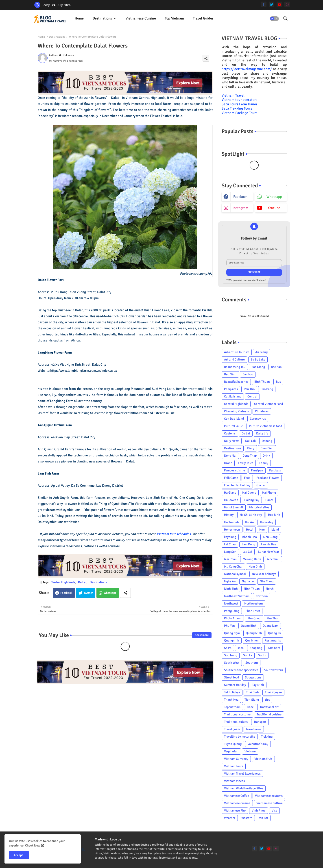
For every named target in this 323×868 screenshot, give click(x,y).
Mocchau (273, 559)
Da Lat (82, 582)
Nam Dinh (255, 567)
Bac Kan (276, 367)
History (229, 515)
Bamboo (248, 374)
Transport (260, 722)
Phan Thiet (253, 611)
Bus (278, 382)
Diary (251, 448)
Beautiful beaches (236, 382)
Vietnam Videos (234, 781)
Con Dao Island (234, 419)
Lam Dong (248, 544)
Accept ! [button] (19, 855)
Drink (266, 456)
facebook (240, 197)
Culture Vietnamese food (265, 426)
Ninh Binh (231, 589)
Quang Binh (249, 626)
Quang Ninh (254, 633)
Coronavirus (258, 419)
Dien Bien (267, 448)
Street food (231, 677)
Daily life (262, 433)
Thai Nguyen (273, 692)
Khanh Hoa (250, 537)
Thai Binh (252, 692)
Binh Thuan (262, 382)
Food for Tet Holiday (237, 485)
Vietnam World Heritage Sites (244, 788)
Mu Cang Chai (233, 567)
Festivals (275, 470)
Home (79, 18)
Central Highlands (63, 582)
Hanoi (269, 500)
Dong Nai (230, 456)
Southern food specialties (241, 670)
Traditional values (236, 722)
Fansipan (257, 470)
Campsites (231, 389)
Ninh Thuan (252, 589)
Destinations (102, 18)
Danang (267, 441)
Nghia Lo (248, 581)
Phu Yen (229, 626)
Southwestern (274, 670)
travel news (254, 729)
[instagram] (287, 4)
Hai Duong (249, 493)
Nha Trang (267, 581)
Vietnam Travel (233, 95)
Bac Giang (258, 367)
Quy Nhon (252, 640)
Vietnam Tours (234, 766)
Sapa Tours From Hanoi (239, 104)
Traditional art (269, 707)
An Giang (261, 352)
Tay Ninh (258, 685)
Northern (262, 596)
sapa (241, 648)
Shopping (256, 648)
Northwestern (254, 603)
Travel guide (232, 729)
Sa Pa (228, 648)
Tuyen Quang (233, 744)
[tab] (79, 18)
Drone (228, 463)
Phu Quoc (254, 618)
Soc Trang (231, 655)
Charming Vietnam (237, 411)
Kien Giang (270, 537)
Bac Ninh (230, 374)
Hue (262, 530)
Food (247, 478)
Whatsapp (110, 593)
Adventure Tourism (237, 352)
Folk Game (231, 478)
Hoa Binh (274, 515)
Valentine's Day (258, 744)
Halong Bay (252, 500)
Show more (202, 635)
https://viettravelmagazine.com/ (247, 69)
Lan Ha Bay (268, 544)
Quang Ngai (232, 633)
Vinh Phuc (259, 811)
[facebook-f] (264, 4)
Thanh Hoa (231, 700)
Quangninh (232, 640)
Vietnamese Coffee (237, 796)
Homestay (267, 522)
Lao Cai (247, 552)
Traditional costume (237, 714)
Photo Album (233, 618)
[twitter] (272, 4)
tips (267, 700)
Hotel (250, 530)
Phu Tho (272, 618)
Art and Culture (234, 360)
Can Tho (249, 389)
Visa (274, 811)
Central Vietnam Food (268, 404)
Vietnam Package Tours (239, 113)
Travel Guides (203, 18)
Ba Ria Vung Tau (235, 367)
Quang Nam (271, 626)
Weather (230, 818)
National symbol (235, 574)
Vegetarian (231, 751)
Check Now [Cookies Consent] (33, 845)
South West (232, 663)
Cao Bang (267, 389)
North (270, 589)
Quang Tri (274, 633)
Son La (248, 655)
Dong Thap (250, 456)
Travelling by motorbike (240, 737)
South (262, 655)
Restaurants (273, 640)
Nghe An (230, 581)
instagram (240, 208)
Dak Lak (250, 441)
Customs (230, 433)
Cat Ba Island (233, 396)
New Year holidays (264, 574)
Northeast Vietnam (237, 596)
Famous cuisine (235, 470)
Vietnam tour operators (239, 100)
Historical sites (259, 507)
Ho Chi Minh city (251, 515)
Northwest (231, 603)
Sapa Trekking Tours (237, 108)
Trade (250, 707)
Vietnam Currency (236, 759)
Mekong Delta (252, 559)
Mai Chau (230, 559)
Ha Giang (230, 493)
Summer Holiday (235, 685)
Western (247, 818)
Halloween (231, 500)
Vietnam (250, 751)
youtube (274, 208)
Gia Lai (261, 485)
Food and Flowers (268, 478)
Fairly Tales (246, 463)
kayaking (230, 537)
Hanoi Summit (234, 507)
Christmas (262, 411)
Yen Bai (263, 818)
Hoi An (249, 522)
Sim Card (274, 648)
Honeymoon (232, 530)
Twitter (88, 593)
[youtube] (279, 4)
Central (252, 396)
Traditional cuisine (269, 714)
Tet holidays (232, 692)
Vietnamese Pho (235, 811)
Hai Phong (269, 493)
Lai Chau (230, 544)
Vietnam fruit (263, 759)
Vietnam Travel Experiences (242, 774)
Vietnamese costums (269, 796)
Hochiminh (231, 522)
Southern (252, 663)
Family (264, 463)
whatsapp (274, 197)
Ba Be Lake (258, 360)
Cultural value (234, 426)
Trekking (267, 737)
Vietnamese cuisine (141, 18)
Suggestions (253, 677)
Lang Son (230, 552)
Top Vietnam (174, 18)
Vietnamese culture (270, 803)
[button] (274, 19)
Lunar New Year (269, 552)
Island (275, 530)
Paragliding (232, 611)
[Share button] (125, 593)
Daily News (232, 441)
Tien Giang (252, 700)
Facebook (66, 593)
